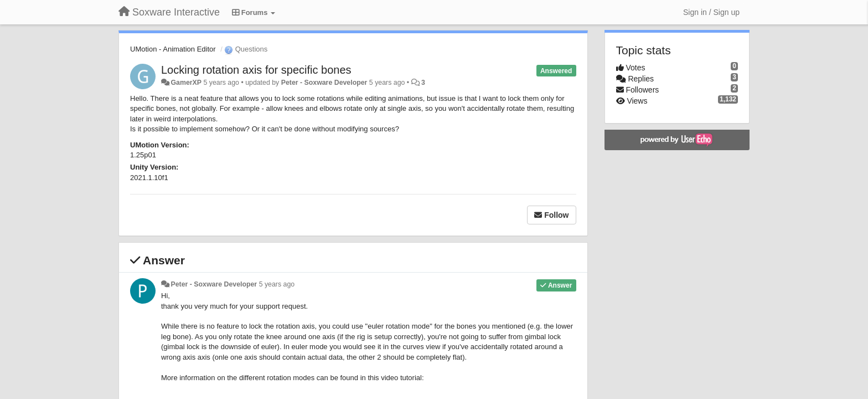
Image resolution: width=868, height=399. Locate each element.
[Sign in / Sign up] (711, 12)
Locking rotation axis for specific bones (256, 70)
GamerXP (186, 83)
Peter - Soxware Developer (324, 83)
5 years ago (277, 284)
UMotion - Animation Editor (173, 49)
